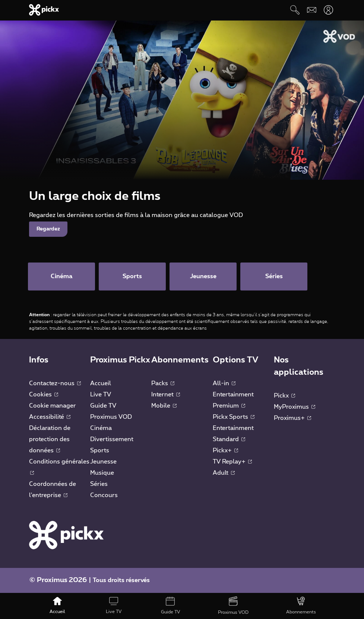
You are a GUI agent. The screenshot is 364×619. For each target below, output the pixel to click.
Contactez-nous (55, 383)
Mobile (164, 406)
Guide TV (103, 406)
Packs (163, 383)
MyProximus (295, 407)
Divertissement (112, 439)
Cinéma (101, 428)
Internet (166, 395)
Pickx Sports (234, 417)
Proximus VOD (111, 417)
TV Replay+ (232, 462)
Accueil (101, 383)
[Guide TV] (170, 606)
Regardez (48, 229)
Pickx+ (225, 450)
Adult (224, 473)
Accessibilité (50, 417)
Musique (102, 473)
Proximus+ (292, 418)
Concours (104, 495)
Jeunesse (103, 462)
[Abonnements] (301, 606)
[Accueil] (57, 606)
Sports (100, 450)
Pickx (284, 396)
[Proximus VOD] (233, 606)
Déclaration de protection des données (50, 439)
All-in (224, 383)
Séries (99, 484)
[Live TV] (114, 606)
